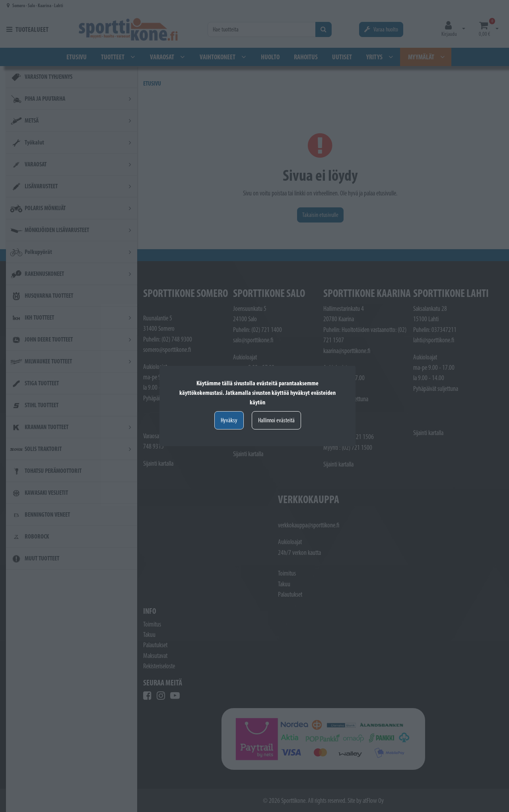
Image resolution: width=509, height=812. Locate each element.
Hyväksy (229, 420)
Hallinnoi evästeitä (276, 420)
